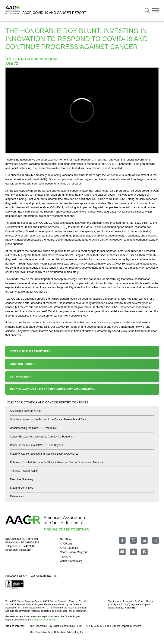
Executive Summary (22, 479)
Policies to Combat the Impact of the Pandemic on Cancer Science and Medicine (57, 462)
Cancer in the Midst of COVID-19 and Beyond (37, 445)
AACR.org (66, 544)
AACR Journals (69, 548)
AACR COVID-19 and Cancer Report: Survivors (113, 626)
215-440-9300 (27, 546)
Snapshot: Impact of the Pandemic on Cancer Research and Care (48, 419)
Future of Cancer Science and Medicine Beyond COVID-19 (44, 454)
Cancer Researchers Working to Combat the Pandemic (42, 437)
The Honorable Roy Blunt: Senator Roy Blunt (56, 626)
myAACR (65, 557)
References (17, 496)
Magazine (74, 552)
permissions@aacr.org (43, 620)
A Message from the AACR (26, 411)
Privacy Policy (16, 576)
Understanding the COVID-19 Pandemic (33, 428)
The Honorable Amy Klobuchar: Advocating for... (57, 632)
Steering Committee (22, 488)
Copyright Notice (44, 576)
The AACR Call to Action (24, 471)
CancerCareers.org (71, 561)
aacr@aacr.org (22, 550)
